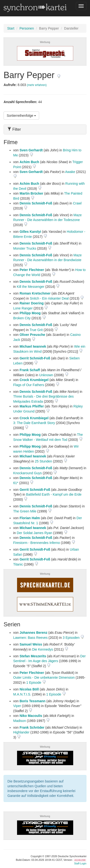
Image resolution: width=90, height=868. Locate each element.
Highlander (21, 732)
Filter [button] (14, 129)
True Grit (36, 330)
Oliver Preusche (32, 335)
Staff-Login (80, 863)
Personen (27, 28)
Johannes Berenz (33, 633)
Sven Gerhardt (31, 150)
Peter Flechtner (32, 270)
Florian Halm (30, 518)
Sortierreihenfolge (21, 116)
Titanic (18, 564)
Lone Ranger (23, 308)
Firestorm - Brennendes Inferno (37, 543)
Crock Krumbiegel (34, 380)
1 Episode (34, 683)
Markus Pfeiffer (32, 406)
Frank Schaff (30, 370)
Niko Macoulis (31, 716)
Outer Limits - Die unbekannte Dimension (44, 677)
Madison (20, 721)
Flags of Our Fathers (29, 385)
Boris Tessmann (32, 701)
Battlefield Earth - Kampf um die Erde (54, 494)
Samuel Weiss (31, 644)
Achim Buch (29, 162)
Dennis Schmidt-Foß (36, 203)
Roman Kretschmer (35, 293)
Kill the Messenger (31, 287)
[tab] (45, 129)
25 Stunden (43, 461)
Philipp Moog (30, 313)
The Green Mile (25, 511)
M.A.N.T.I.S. (22, 694)
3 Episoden (72, 638)
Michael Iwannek (33, 346)
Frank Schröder (32, 727)
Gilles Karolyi (30, 232)
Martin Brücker (31, 193)
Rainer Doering (31, 303)
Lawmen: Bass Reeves (30, 638)
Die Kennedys (43, 649)
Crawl (77, 203)
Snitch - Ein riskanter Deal (49, 298)
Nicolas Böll (29, 689)
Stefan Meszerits (33, 656)
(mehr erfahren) (37, 85)
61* (16, 483)
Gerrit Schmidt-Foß (35, 358)
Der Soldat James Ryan (35, 533)
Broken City (22, 318)
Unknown (46, 375)
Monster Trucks (25, 248)
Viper (17, 706)
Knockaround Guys (27, 473)
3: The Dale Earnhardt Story (34, 423)
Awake (70, 172)
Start (11, 28)
